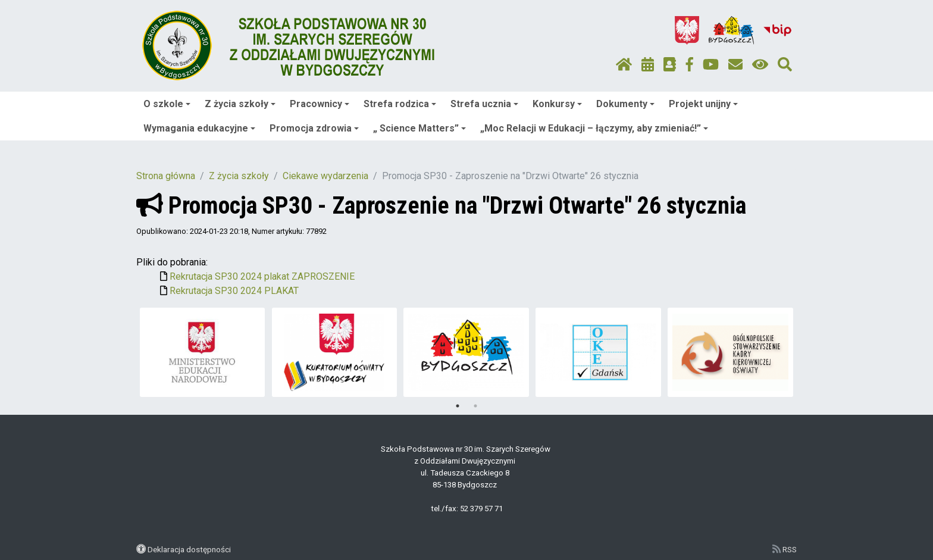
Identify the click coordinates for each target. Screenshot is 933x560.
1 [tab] (458, 406)
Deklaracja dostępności (189, 549)
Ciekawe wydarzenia (325, 176)
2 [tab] (475, 406)
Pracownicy (320, 104)
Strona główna (166, 176)
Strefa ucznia (484, 104)
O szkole (167, 104)
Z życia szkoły (240, 104)
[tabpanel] (203, 352)
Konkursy (557, 104)
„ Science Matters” (419, 128)
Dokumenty (625, 104)
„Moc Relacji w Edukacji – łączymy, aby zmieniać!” (594, 128)
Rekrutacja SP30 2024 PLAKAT (234, 291)
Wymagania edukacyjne (199, 128)
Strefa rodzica (400, 104)
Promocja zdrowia (314, 128)
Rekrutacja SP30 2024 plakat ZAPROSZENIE (262, 276)
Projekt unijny (703, 104)
